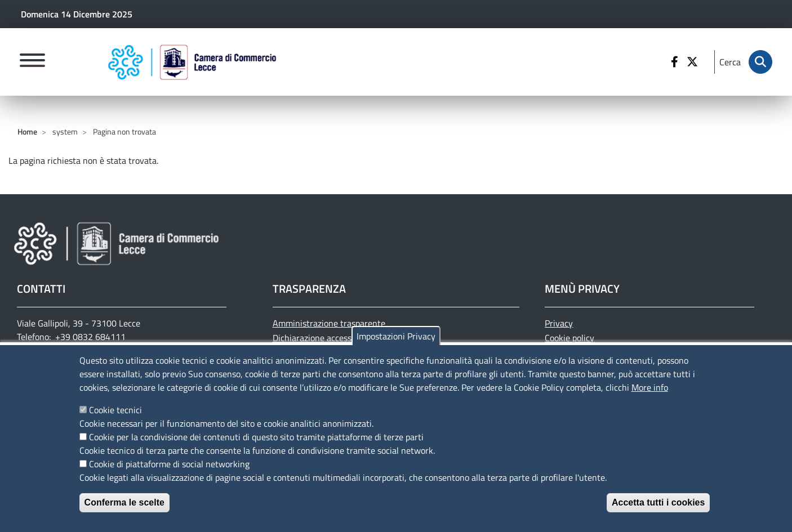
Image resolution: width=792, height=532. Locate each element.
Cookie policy (569, 338)
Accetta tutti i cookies (658, 512)
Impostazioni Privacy (396, 346)
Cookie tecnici (115, 419)
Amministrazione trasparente (329, 323)
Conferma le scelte (124, 512)
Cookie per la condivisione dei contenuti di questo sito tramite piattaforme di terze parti (256, 446)
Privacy (559, 323)
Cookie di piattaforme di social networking (169, 473)
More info (650, 397)
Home (27, 131)
